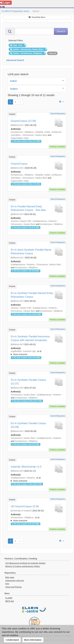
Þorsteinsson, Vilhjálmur (22, 132)
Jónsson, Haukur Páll (21, 221)
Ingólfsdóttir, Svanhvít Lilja (23, 351)
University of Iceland (21, 511)
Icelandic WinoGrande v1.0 (26, 467)
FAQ (7, 584)
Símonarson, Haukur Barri (35, 135)
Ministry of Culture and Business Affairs (23, 566)
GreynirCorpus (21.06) (23, 121)
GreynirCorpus (19, 164)
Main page (10, 577)
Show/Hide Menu (37, 17)
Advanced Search (15, 60)
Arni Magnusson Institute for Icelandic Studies (25, 563)
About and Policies (13, 587)
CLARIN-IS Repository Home (15, 11)
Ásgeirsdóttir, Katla (20, 138)
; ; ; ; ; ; (37, 479)
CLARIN (9, 598)
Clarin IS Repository (58, 114)
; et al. (37, 353)
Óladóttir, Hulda (43, 132)
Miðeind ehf (17, 214)
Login (5, 3)
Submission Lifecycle (15, 581)
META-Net (10, 601)
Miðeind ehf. (17, 125)
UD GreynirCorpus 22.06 (25, 506)
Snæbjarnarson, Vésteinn (45, 221)
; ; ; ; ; (37, 353)
